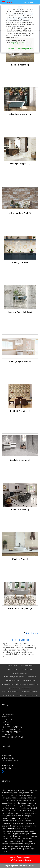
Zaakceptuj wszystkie (25, 49)
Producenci (7, 719)
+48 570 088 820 (8, 766)
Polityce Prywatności (17, 43)
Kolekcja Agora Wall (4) (20, 361)
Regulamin (7, 722)
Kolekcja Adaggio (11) (20, 164)
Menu (9, 2)
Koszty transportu (11, 729)
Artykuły (6, 735)
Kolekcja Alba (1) (20, 559)
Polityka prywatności (12, 727)
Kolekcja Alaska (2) (20, 510)
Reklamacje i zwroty (11, 732)
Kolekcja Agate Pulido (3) (20, 312)
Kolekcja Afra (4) (20, 263)
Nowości (6, 717)
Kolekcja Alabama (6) (20, 460)
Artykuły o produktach (13, 737)
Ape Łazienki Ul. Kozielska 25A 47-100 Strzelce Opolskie (11, 758)
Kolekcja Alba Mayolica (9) (20, 608)
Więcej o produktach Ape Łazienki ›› (20, 866)
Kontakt (6, 724)
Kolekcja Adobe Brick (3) (20, 213)
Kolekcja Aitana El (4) (20, 411)
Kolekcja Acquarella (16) (20, 114)
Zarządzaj (11, 49)
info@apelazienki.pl (9, 768)
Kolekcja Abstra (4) (20, 65)
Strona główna (9, 714)
